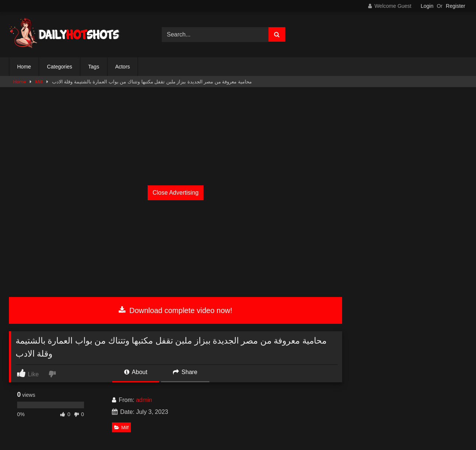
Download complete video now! (175, 310)
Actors (123, 67)
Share (185, 372)
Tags (94, 67)
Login (427, 6)
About (136, 372)
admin (144, 400)
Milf (39, 82)
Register (456, 6)
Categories (59, 67)
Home (24, 67)
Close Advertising (176, 193)
